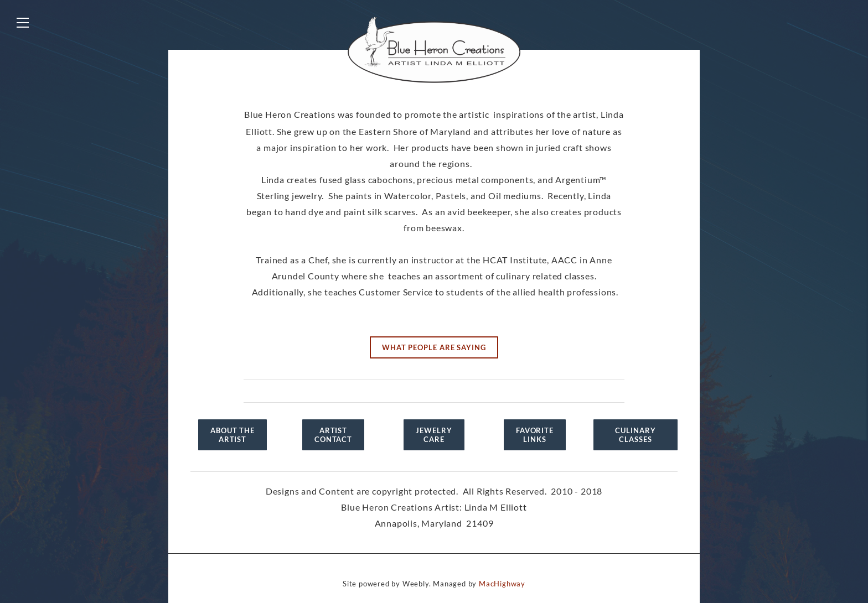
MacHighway (502, 584)
